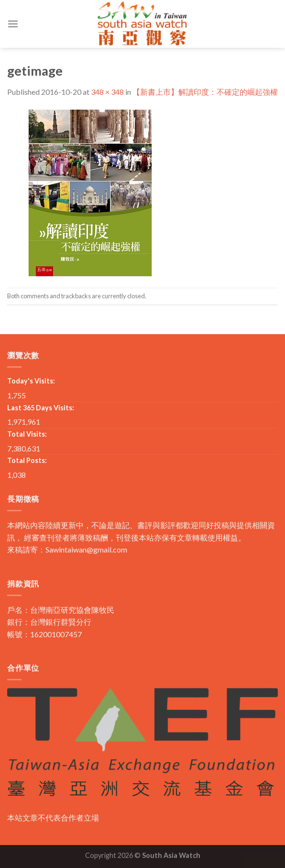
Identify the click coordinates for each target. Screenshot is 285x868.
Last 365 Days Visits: (41, 408)
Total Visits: (27, 434)
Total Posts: (27, 460)
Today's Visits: (31, 381)
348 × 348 (107, 92)
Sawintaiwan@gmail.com (86, 549)
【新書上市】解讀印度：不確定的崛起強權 (205, 92)
